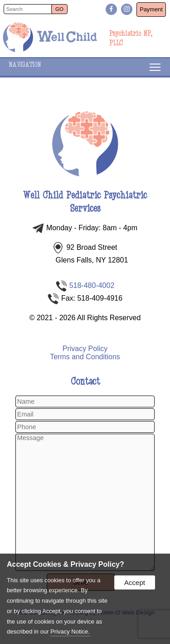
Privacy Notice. (70, 632)
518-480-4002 (92, 285)
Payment (151, 9)
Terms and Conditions (85, 357)
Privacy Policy (85, 349)
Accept (135, 582)
